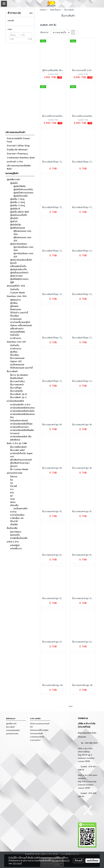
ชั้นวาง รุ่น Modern (19, 375)
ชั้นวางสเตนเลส (17, 358)
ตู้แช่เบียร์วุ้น (16, 225)
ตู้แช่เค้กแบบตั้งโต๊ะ (19, 215)
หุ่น (11, 480)
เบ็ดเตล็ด (14, 505)
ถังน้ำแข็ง (15, 289)
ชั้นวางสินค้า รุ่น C (18, 397)
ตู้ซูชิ (12, 282)
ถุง (12, 483)
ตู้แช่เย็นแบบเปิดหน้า (19, 273)
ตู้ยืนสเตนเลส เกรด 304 (22, 233)
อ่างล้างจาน (16, 338)
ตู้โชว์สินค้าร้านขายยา (20, 463)
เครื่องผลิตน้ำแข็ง (18, 266)
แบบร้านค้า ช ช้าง (15, 162)
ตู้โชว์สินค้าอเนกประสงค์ (21, 460)
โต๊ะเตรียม (15, 316)
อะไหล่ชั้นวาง (16, 549)
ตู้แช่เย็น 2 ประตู (17, 202)
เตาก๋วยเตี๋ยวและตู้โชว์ (20, 322)
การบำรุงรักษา (35, 740)
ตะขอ (13, 499)
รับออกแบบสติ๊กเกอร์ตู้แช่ (39, 730)
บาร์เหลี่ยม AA (17, 518)
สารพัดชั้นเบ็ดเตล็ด (19, 538)
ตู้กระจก (14, 466)
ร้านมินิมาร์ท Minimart (17, 150)
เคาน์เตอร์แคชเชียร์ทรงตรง (22, 408)
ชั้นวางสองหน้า (17, 385)
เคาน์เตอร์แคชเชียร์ (15, 401)
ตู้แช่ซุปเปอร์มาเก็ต (18, 269)
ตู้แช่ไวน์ (14, 221)
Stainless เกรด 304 (17, 296)
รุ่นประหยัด (15, 535)
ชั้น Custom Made (19, 469)
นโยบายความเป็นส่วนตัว (60, 861)
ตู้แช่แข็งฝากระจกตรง (23, 193)
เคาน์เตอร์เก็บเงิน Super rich (21, 455)
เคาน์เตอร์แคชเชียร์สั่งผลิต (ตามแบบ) (22, 432)
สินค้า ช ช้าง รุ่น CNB (17, 443)
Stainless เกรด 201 (16, 342)
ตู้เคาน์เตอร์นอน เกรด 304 (23, 249)
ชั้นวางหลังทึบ (16, 391)
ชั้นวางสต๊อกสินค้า (18, 447)
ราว (12, 489)
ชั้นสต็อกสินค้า (17, 378)
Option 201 (16, 361)
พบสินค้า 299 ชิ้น (48, 25)
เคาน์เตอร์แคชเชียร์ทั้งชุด (21, 424)
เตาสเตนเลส (16, 319)
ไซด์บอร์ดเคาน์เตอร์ (19, 421)
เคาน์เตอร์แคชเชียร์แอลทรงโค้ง (22, 416)
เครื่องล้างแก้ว (17, 329)
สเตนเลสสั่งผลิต (18, 332)
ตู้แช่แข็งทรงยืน (21, 196)
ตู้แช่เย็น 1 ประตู (17, 199)
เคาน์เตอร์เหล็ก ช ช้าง (20, 405)
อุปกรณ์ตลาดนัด (15, 473)
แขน (12, 493)
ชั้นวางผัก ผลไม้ (17, 450)
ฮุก (12, 496)
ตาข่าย (13, 512)
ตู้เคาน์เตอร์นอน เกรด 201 (23, 255)
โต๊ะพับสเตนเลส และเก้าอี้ (21, 368)
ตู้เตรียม (14, 303)
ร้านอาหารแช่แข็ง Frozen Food (18, 140)
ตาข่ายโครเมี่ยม (17, 515)
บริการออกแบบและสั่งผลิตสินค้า (19, 167)
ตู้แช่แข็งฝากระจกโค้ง (23, 190)
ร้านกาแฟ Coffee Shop (18, 146)
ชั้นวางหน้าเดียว (17, 381)
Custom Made (17, 293)
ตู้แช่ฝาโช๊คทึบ (20, 186)
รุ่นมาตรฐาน (16, 532)
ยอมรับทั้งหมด (93, 861)
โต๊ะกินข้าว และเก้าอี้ (19, 313)
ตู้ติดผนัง (14, 306)
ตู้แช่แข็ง (14, 183)
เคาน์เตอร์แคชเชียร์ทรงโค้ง (22, 411)
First (65, 706)
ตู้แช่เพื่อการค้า (13, 180)
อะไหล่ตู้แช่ (15, 545)
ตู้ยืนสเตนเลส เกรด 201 (22, 239)
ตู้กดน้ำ (13, 263)
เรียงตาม (45, 32)
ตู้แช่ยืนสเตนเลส (17, 228)
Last (71, 706)
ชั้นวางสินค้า (12, 371)
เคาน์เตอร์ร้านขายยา (19, 427)
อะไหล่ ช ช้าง (13, 542)
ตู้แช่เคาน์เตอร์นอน (18, 244)
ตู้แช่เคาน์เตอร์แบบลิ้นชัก (21, 260)
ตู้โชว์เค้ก (14, 218)
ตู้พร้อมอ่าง (15, 300)
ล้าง (31, 13)
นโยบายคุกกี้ (17, 863)
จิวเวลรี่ (13, 486)
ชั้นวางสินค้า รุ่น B (18, 394)
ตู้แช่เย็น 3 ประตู (17, 206)
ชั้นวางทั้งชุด (16, 388)
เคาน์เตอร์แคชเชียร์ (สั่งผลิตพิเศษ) (21, 438)
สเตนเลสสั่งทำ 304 (16, 286)
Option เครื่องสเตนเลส (21, 325)
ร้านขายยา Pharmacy (17, 154)
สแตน (13, 502)
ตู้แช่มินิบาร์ (15, 209)
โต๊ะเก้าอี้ (14, 521)
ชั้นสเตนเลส (15, 309)
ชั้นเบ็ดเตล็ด (12, 528)
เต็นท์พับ (14, 525)
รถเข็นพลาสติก (20, 509)
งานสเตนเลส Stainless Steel (21, 158)
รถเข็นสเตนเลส (17, 365)
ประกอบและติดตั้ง (37, 734)
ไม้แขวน (14, 477)
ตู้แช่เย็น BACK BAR (19, 212)
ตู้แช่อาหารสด (16, 276)
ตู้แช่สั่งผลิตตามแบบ (19, 279)
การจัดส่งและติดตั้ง (37, 737)
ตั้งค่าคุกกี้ (79, 861)
